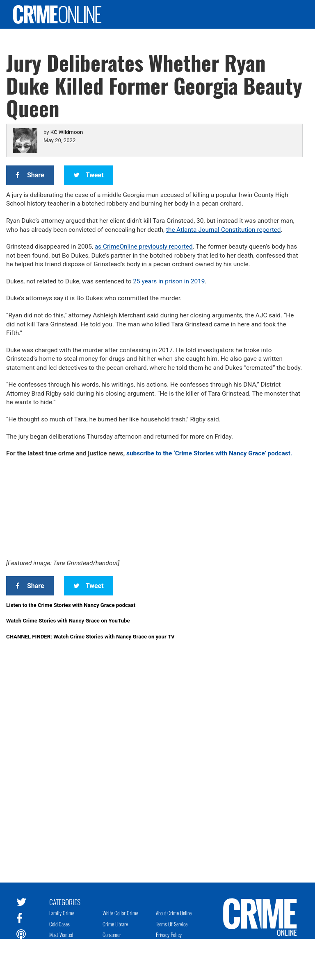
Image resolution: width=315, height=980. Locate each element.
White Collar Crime (120, 913)
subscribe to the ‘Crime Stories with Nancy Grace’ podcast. (209, 453)
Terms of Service (172, 924)
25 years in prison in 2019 (169, 281)
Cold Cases (59, 924)
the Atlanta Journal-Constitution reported (224, 230)
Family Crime (62, 913)
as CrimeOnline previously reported (144, 247)
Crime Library (115, 924)
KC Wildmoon (67, 132)
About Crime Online (174, 913)
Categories (65, 901)
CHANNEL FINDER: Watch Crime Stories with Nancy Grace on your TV (90, 637)
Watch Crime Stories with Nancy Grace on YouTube (68, 621)
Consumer (112, 935)
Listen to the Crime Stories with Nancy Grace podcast (71, 605)
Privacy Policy (169, 935)
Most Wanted (61, 935)
